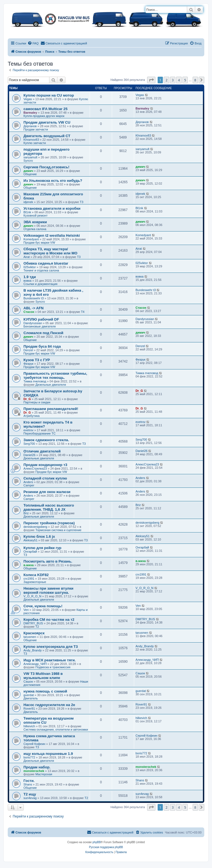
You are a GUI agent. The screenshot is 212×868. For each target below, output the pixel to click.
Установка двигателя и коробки (52, 208)
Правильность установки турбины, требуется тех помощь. (55, 376)
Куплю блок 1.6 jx (39, 536)
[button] (151, 80)
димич (28, 171)
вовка (27, 281)
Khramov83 (31, 140)
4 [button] (179, 80)
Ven (26, 610)
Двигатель (31, 698)
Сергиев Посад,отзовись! (46, 167)
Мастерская (44, 774)
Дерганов (30, 126)
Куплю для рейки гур (42, 548)
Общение (30, 174)
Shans (28, 784)
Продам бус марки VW (39, 243)
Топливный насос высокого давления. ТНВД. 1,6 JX (49, 507)
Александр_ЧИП (35, 664)
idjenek (28, 202)
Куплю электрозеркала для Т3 (51, 647)
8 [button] (195, 80)
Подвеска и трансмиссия (53, 667)
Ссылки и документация (40, 284)
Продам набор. (37, 767)
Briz (26, 513)
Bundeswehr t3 (34, 298)
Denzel (28, 350)
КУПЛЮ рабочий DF (41, 319)
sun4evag (30, 798)
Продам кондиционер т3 (45, 465)
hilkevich (29, 726)
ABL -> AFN (34, 308)
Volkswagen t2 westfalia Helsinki (52, 235)
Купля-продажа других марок (44, 116)
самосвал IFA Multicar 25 (46, 109)
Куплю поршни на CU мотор (49, 95)
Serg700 (29, 444)
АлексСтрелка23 (35, 468)
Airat (27, 257)
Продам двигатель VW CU (47, 122)
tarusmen (30, 637)
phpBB (97, 842)
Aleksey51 (31, 540)
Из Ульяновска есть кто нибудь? (53, 181)
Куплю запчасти (35, 143)
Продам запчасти (36, 129)
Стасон (29, 312)
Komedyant (31, 239)
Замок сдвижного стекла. (46, 440)
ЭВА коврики (35, 222)
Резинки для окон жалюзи (47, 492)
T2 (37, 627)
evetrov (28, 430)
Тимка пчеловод (35, 381)
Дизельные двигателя (51, 385)
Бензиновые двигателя (40, 326)
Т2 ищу (30, 794)
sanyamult (30, 157)
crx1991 (29, 579)
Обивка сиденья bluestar (46, 263)
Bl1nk (27, 212)
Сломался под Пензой (43, 333)
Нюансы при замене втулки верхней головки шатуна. (48, 590)
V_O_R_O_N (32, 596)
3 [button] (173, 80)
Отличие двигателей (42, 451)
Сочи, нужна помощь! (43, 606)
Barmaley (30, 113)
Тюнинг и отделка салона (41, 270)
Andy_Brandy (33, 650)
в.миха (29, 565)
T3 (82, 202)
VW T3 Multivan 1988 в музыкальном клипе (43, 676)
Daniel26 (29, 455)
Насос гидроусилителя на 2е (49, 705)
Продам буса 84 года (42, 346)
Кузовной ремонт (35, 215)
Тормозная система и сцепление (58, 530)
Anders (28, 482)
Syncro (28, 161)
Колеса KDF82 (36, 575)
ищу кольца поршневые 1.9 (48, 754)
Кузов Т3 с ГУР (37, 360)
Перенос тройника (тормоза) (49, 523)
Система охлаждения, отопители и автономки (56, 729)
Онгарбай (30, 552)
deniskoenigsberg (35, 527)
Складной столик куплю (45, 478)
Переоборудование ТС (39, 433)
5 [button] (185, 80)
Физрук (28, 364)
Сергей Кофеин (34, 744)
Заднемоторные (35, 582)
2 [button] (166, 80)
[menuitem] (33, 43)
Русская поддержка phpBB (106, 847)
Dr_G (27, 399)
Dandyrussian (33, 323)
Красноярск (34, 633)
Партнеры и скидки (37, 402)
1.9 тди (30, 277)
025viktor (30, 267)
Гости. (29, 781)
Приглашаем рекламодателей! (51, 409)
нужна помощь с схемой (45, 691)
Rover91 (29, 709)
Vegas (28, 99)
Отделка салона (35, 229)
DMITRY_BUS (33, 623)
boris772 (29, 757)
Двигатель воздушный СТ (47, 136)
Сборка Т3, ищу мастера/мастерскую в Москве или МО (50, 251)
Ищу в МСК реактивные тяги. (50, 660)
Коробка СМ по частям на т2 (49, 620)
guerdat (29, 695)
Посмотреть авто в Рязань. (48, 561)
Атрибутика (31, 416)
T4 (83, 312)
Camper (29, 485)
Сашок (28, 681)
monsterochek (34, 771)
